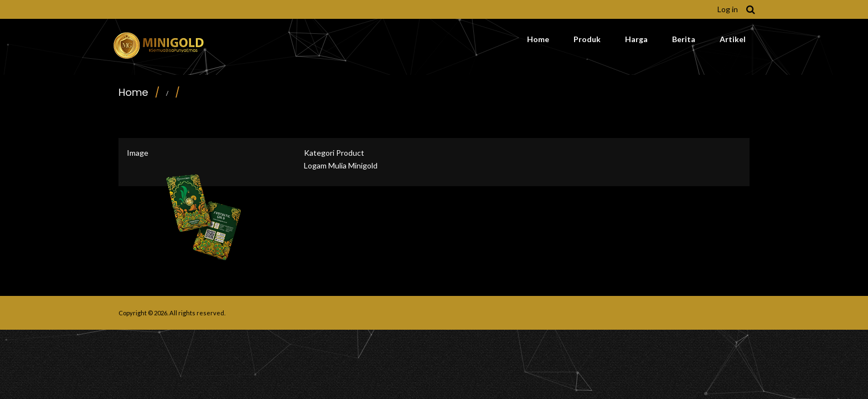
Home (538, 39)
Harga (636, 39)
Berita (684, 39)
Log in (728, 9)
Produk (587, 39)
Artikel (733, 39)
